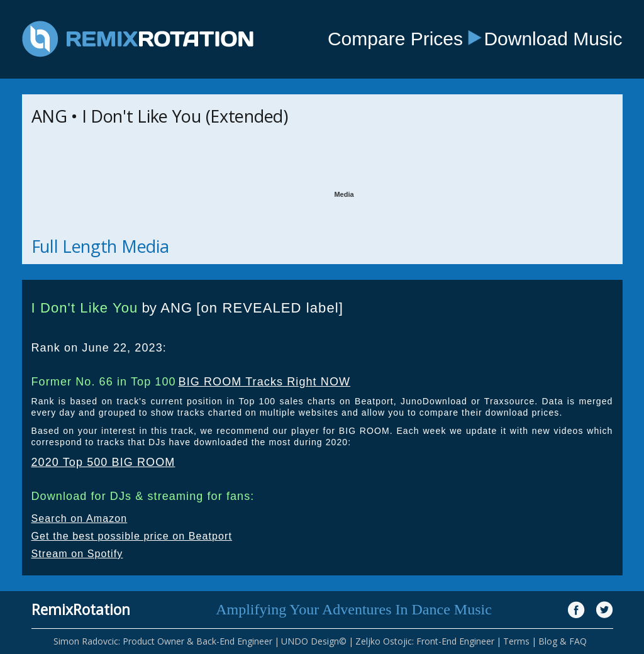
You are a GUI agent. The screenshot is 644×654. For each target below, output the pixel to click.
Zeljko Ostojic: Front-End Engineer (425, 641)
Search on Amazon (80, 518)
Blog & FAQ (563, 641)
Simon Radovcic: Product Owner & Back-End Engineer (163, 641)
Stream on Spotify (77, 554)
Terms (516, 641)
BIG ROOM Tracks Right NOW (265, 382)
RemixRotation (81, 609)
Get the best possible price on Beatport (132, 536)
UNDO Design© (314, 641)
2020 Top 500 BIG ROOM (103, 462)
